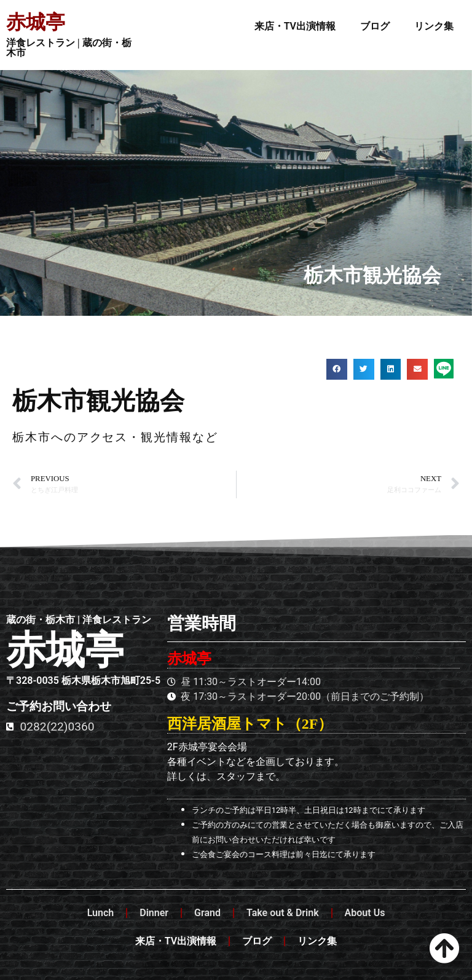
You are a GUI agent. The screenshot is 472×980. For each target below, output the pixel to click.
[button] (337, 369)
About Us (365, 913)
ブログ (375, 26)
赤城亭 (36, 22)
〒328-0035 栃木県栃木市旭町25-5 (83, 680)
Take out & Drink (283, 913)
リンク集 (434, 26)
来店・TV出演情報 (295, 26)
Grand (207, 913)
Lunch (101, 913)
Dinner (154, 913)
